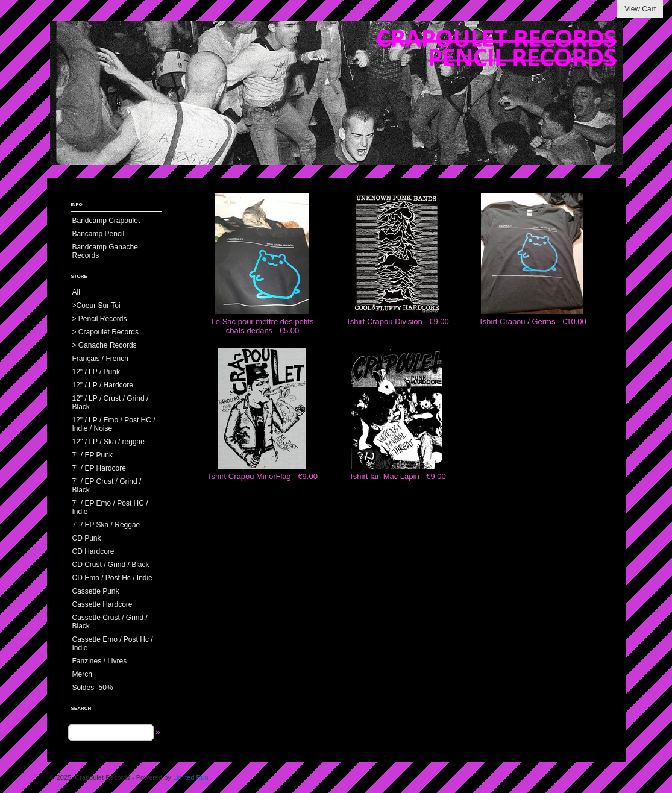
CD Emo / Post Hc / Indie (112, 578)
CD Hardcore (93, 551)
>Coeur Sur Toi (96, 306)
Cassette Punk (96, 591)
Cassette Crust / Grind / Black (110, 622)
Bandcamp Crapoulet (106, 221)
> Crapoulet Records (105, 332)
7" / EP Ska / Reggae (106, 525)
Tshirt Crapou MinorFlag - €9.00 (262, 476)
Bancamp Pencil (99, 234)
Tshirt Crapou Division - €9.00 (397, 321)
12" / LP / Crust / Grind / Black (111, 403)
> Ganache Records (105, 345)
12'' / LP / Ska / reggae (108, 442)
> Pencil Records (100, 319)
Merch (82, 674)
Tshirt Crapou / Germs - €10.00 (532, 321)
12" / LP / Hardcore (103, 385)
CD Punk (87, 538)
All (76, 292)
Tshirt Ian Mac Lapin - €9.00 (397, 476)
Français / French (100, 359)
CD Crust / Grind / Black (111, 565)
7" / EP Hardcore (99, 468)
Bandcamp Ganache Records (105, 251)
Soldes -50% (93, 688)
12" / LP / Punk (96, 372)
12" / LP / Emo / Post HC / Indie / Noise (114, 424)
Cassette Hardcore (102, 604)
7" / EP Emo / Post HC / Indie (110, 507)
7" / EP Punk (93, 455)
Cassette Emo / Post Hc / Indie (113, 644)
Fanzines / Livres (100, 661)
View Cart (640, 9)
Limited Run (191, 777)
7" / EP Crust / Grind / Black (107, 486)
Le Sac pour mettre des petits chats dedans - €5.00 (263, 326)
